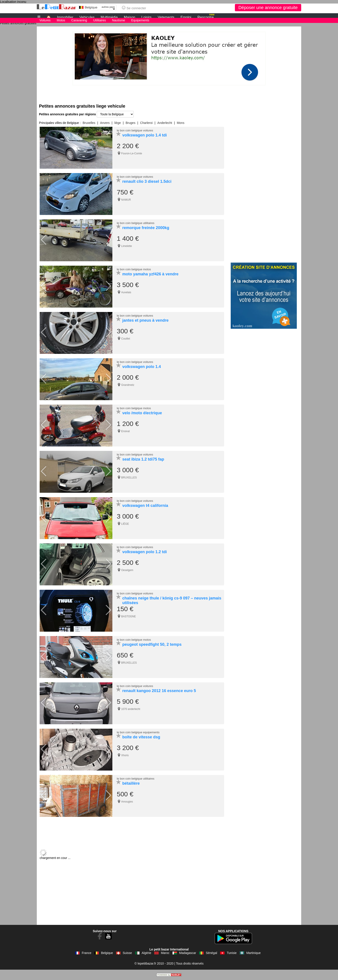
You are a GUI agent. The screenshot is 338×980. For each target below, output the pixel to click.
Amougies (127, 802)
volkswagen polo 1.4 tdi (145, 135)
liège (118, 123)
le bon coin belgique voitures (135, 130)
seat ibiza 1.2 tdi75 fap (143, 459)
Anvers (105, 123)
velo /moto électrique (142, 413)
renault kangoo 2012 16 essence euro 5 (159, 691)
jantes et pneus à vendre (145, 320)
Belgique (107, 953)
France (87, 953)
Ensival (125, 431)
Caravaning (79, 20)
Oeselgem (127, 570)
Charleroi (146, 123)
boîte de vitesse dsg (141, 737)
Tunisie (232, 953)
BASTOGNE (128, 616)
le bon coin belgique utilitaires (136, 223)
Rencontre (206, 17)
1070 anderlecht (131, 709)
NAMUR (126, 200)
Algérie (147, 953)
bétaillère (131, 783)
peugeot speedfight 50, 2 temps (152, 644)
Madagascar (188, 953)
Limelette (127, 246)
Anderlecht (165, 123)
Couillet (126, 339)
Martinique (253, 953)
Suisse (127, 953)
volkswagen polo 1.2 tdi (145, 552)
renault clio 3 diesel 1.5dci (147, 181)
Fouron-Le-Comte (132, 153)
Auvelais (126, 292)
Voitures (45, 20)
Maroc (165, 953)
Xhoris (125, 755)
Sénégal (211, 953)
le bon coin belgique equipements (138, 732)
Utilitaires (100, 20)
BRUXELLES (129, 478)
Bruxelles (89, 123)
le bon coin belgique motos (134, 269)
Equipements (140, 20)
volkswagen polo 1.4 (142, 367)
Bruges (130, 123)
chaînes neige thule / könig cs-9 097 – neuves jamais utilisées (172, 600)
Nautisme (118, 20)
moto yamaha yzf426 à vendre (150, 274)
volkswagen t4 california (145, 506)
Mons (180, 123)
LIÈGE (125, 524)
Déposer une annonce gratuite (268, 7)
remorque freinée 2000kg (146, 228)
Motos (61, 20)
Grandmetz (128, 385)
